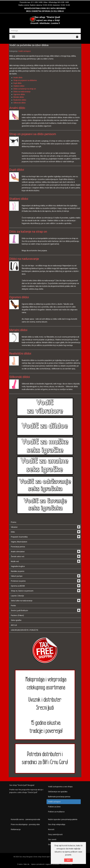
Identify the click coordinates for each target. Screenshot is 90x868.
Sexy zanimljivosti (55, 834)
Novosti (51, 829)
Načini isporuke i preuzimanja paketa (63, 819)
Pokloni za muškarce (56, 812)
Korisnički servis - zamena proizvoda (25, 819)
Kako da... (27, 864)
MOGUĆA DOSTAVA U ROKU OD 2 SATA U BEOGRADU (45, 8)
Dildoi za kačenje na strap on (25, 89)
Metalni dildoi (19, 97)
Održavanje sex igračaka (58, 792)
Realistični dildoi (20, 100)
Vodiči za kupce (24, 51)
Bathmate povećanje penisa (59, 797)
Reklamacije (16, 829)
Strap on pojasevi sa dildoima (25, 80)
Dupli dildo (17, 83)
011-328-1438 (37, 2)
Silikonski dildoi (19, 103)
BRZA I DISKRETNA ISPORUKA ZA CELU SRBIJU (45, 11)
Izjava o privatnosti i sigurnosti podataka (45, 864)
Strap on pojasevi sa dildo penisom (33, 134)
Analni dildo (18, 78)
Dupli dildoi (17, 170)
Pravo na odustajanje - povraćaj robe (25, 824)
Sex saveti (52, 839)
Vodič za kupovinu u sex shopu (60, 787)
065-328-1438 (63, 2)
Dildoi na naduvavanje (22, 92)
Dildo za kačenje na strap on (28, 232)
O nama (20, 864)
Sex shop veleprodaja (57, 824)
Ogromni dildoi (19, 94)
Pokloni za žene (54, 807)
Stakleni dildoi (19, 86)
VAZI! (68, 860)
